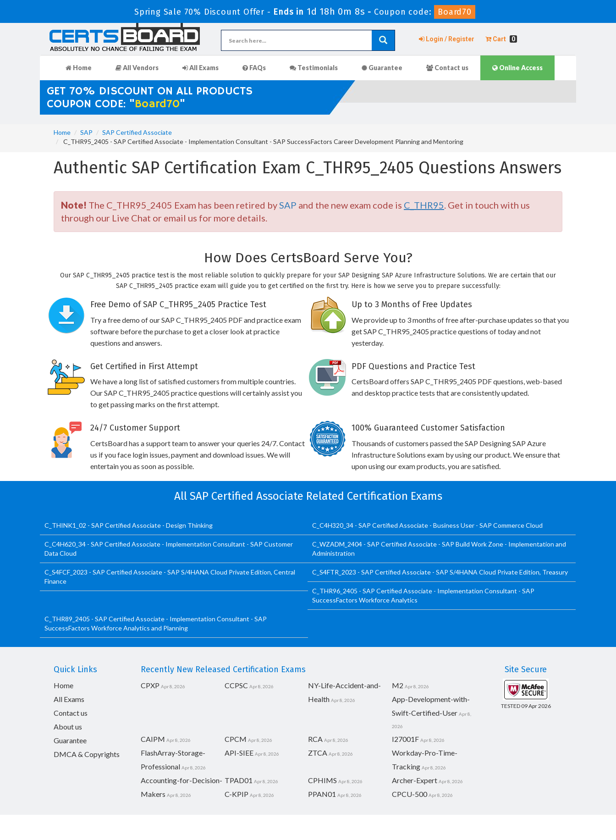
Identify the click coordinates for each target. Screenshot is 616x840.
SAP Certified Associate (137, 132)
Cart (501, 39)
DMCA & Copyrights (87, 754)
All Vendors (137, 68)
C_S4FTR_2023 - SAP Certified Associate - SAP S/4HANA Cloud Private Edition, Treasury (440, 572)
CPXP (150, 685)
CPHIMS (322, 780)
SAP (86, 132)
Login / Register (447, 39)
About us (68, 727)
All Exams (201, 68)
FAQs (254, 68)
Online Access (517, 68)
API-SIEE (239, 753)
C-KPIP (236, 794)
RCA (315, 739)
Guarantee (382, 68)
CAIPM (153, 739)
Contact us (447, 68)
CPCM (236, 739)
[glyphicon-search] (383, 40)
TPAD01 (239, 780)
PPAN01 (322, 794)
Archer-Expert (415, 780)
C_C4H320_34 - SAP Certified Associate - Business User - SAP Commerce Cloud (427, 525)
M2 (398, 685)
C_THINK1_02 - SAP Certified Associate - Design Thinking (129, 525)
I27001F (405, 739)
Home (79, 68)
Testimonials (314, 68)
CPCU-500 (410, 794)
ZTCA (318, 753)
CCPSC (236, 685)
